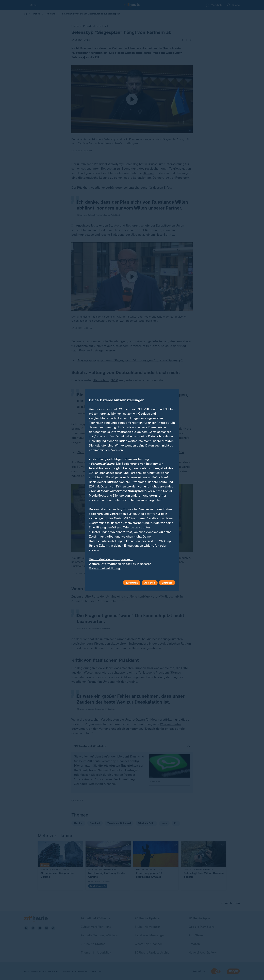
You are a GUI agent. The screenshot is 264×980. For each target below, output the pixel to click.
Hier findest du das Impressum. (111, 559)
